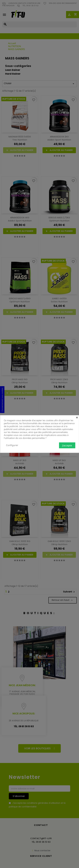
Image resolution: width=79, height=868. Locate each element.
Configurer (12, 445)
